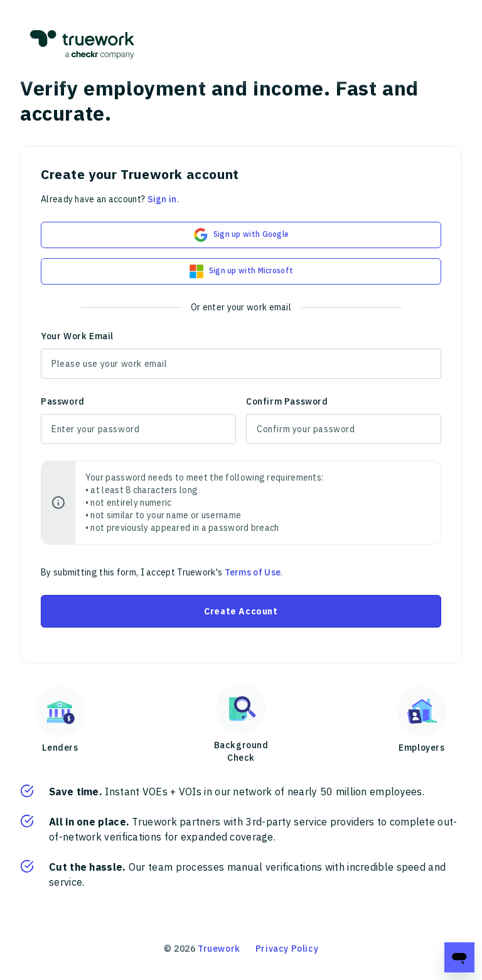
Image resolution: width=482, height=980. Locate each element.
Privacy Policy (287, 949)
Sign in (162, 199)
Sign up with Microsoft (241, 271)
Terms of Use (253, 572)
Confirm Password (287, 401)
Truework (219, 949)
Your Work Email (77, 336)
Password (63, 401)
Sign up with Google (241, 235)
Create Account (241, 611)
